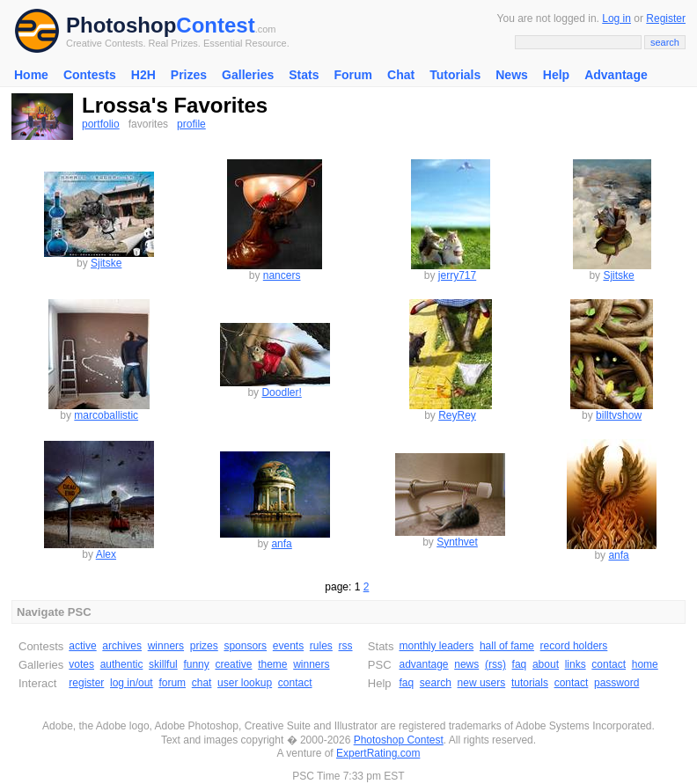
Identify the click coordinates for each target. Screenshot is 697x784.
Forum (353, 75)
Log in (616, 18)
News (512, 75)
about (546, 664)
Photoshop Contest (399, 740)
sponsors (245, 646)
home (645, 664)
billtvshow (619, 415)
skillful (163, 664)
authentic (122, 664)
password (616, 683)
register (86, 683)
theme (272, 664)
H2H (143, 75)
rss (346, 646)
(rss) (495, 664)
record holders (574, 646)
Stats (304, 75)
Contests (90, 75)
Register (666, 18)
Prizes (189, 75)
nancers (282, 275)
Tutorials (455, 75)
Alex (106, 554)
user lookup (245, 683)
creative (233, 664)
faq (520, 664)
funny (196, 664)
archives (122, 646)
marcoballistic (106, 415)
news (466, 664)
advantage (423, 664)
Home (31, 75)
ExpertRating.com (378, 753)
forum (172, 683)
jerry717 (457, 275)
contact (295, 683)
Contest (215, 25)
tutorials (530, 683)
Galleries (248, 75)
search (436, 683)
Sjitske (106, 263)
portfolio (101, 124)
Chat (401, 75)
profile (191, 124)
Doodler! (281, 392)
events (288, 646)
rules (321, 646)
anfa (281, 544)
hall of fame (507, 646)
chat (202, 683)
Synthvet (457, 542)
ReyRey (457, 415)
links (576, 664)
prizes (204, 646)
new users (482, 683)
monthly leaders (436, 646)
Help (556, 75)
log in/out (132, 683)
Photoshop (121, 25)
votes (81, 664)
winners (166, 646)
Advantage (616, 75)
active (82, 646)
